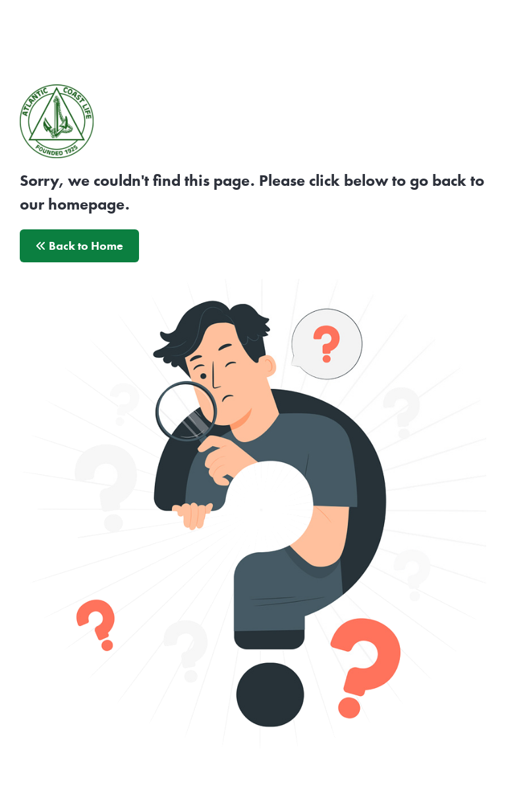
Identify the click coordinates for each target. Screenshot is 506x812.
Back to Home (79, 246)
